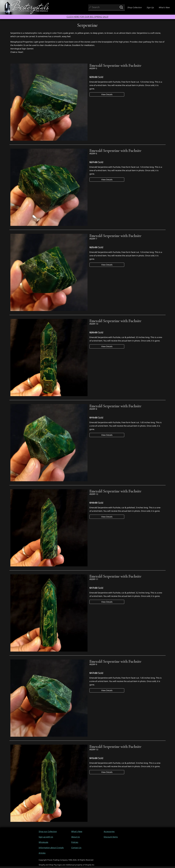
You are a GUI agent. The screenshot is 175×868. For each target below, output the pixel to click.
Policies (75, 842)
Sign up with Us (46, 837)
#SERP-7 (93, 239)
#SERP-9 (93, 664)
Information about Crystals (51, 848)
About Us (76, 837)
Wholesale (43, 842)
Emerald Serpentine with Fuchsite (115, 65)
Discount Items (111, 837)
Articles (42, 853)
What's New (164, 7)
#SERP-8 (93, 409)
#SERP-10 (94, 324)
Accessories (109, 831)
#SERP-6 (93, 154)
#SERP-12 (94, 494)
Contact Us (76, 848)
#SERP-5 (93, 68)
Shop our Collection (48, 831)
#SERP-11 (94, 579)
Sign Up (150, 7)
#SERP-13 (94, 750)
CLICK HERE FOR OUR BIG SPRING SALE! (87, 17)
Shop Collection (134, 7)
